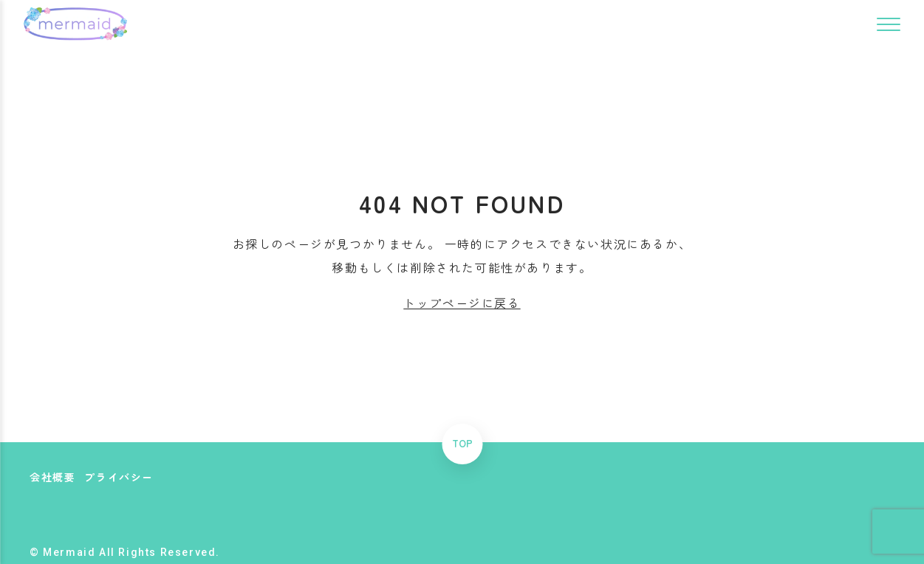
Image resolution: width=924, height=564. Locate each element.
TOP (462, 444)
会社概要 (52, 477)
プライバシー (119, 477)
